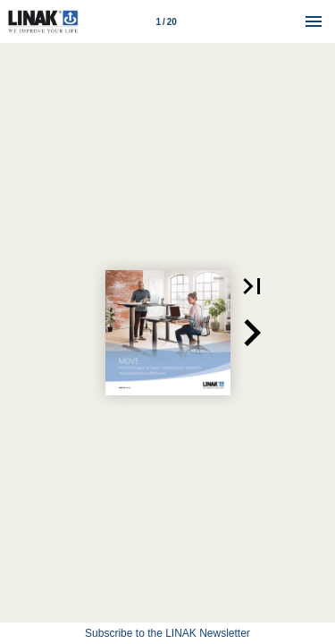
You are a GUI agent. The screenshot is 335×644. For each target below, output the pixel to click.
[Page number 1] (166, 21)
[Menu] (314, 21)
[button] (252, 286)
